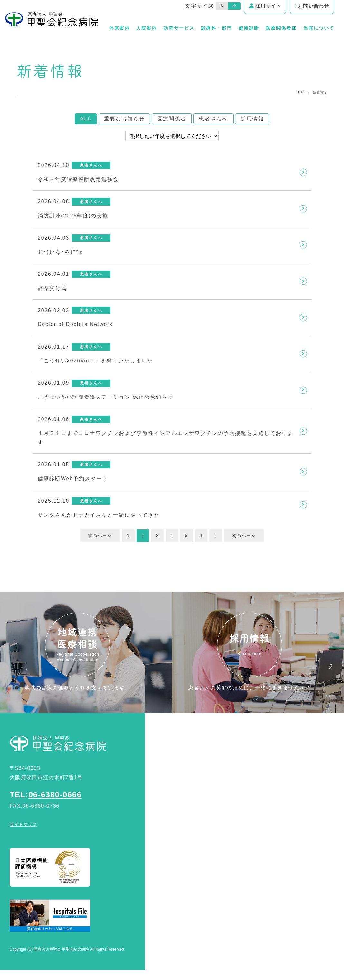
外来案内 (119, 28)
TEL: (46, 805)
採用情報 (252, 119)
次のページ (245, 542)
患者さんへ (213, 119)
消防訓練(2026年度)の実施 (73, 217)
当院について (319, 28)
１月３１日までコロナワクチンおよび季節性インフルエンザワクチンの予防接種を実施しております (166, 443)
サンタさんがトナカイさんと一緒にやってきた (99, 521)
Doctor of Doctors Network (76, 327)
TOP (301, 92)
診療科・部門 (216, 28)
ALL (86, 119)
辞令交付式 (52, 290)
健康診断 (249, 28)
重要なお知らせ (124, 119)
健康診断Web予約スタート (73, 484)
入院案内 (146, 28)
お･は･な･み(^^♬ (61, 253)
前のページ (99, 542)
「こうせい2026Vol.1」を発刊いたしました (96, 364)
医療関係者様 (281, 28)
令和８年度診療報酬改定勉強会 (78, 180)
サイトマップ (23, 834)
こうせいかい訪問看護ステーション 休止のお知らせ (106, 401)
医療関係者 (172, 119)
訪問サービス (178, 28)
